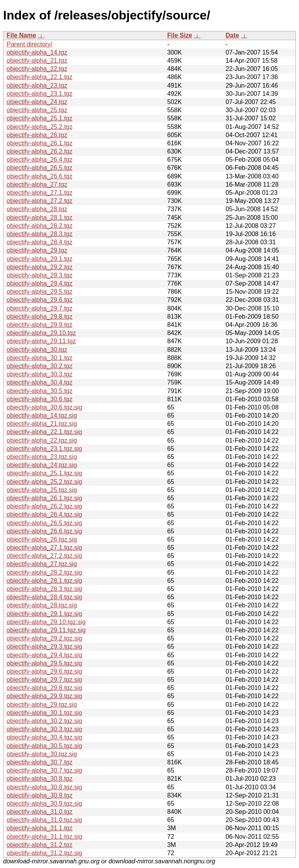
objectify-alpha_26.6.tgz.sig (44, 531)
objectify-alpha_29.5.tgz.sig (44, 663)
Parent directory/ (29, 44)
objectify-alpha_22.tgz (37, 69)
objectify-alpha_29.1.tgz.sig (44, 614)
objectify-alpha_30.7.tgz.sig (44, 770)
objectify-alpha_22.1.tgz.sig (44, 432)
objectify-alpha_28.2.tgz (40, 226)
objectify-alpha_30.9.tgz (40, 795)
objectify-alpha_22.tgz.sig (42, 440)
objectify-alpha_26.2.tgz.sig (44, 506)
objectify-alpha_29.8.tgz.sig (44, 688)
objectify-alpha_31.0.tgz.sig (44, 820)
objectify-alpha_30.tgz (37, 350)
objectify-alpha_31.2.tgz (40, 845)
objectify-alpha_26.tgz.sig (42, 539)
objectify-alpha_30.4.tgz (40, 382)
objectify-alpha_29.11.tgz (41, 341)
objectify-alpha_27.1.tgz (40, 193)
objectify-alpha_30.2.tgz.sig (44, 721)
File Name (21, 35)
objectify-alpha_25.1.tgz (40, 118)
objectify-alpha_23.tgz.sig (42, 457)
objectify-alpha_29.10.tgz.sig (46, 622)
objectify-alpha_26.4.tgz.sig (44, 514)
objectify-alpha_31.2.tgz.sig (44, 853)
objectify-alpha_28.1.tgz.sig (44, 581)
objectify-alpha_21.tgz (37, 61)
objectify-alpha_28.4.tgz (40, 242)
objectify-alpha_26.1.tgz (40, 143)
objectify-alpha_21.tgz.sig (42, 424)
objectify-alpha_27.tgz (37, 184)
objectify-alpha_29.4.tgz (40, 283)
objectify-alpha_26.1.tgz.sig (44, 498)
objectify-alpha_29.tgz (37, 250)
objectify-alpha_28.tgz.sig (42, 605)
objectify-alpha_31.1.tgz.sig (44, 837)
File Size (180, 35)
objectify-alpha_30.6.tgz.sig (44, 407)
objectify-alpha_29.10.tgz (41, 333)
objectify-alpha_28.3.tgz (40, 234)
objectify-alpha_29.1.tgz (40, 259)
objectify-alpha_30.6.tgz (40, 399)
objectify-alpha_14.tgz (37, 52)
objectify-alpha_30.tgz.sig (42, 754)
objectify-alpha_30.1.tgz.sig (44, 713)
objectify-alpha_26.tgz (37, 135)
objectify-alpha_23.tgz (37, 86)
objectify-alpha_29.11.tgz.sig (46, 630)
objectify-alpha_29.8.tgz (40, 317)
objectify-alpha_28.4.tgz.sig (44, 597)
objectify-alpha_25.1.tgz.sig (44, 473)
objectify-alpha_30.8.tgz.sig (44, 787)
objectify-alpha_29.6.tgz (40, 300)
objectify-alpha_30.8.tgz (40, 779)
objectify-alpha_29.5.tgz (40, 292)
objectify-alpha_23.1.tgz (40, 94)
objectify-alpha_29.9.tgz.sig (44, 696)
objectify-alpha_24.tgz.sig (42, 465)
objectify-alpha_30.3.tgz (40, 374)
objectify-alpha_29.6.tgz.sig (44, 671)
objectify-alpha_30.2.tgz (40, 366)
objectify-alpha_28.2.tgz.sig (44, 572)
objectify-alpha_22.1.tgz (40, 77)
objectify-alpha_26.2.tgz (40, 151)
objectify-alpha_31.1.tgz (40, 828)
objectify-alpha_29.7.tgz (40, 308)
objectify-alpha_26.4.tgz (40, 160)
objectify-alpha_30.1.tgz (40, 358)
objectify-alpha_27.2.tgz (40, 201)
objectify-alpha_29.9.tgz (40, 325)
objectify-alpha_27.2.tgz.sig (44, 556)
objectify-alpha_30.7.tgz (40, 762)
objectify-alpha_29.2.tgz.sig (44, 638)
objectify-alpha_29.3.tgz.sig (44, 647)
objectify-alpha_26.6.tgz (40, 176)
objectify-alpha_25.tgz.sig (42, 490)
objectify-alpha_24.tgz (37, 102)
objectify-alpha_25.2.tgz (40, 127)
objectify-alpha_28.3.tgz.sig (44, 589)
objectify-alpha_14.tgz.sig (42, 415)
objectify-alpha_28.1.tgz (40, 218)
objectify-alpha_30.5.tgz (40, 391)
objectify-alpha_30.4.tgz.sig (44, 737)
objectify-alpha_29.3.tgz (40, 275)
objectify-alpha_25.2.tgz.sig (44, 482)
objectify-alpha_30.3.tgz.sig (44, 729)
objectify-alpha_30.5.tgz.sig (44, 746)
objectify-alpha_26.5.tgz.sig (44, 523)
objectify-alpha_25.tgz (37, 110)
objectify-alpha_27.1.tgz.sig (44, 548)
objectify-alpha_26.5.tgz (40, 168)
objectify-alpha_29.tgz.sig (42, 705)
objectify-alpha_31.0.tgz (40, 812)
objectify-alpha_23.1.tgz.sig (44, 449)
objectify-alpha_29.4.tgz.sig (44, 655)
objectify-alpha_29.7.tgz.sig (44, 680)
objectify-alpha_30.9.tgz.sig (44, 804)
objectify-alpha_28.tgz (37, 209)
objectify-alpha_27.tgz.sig (42, 564)
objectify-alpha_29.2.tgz (40, 267)
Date (233, 35)
